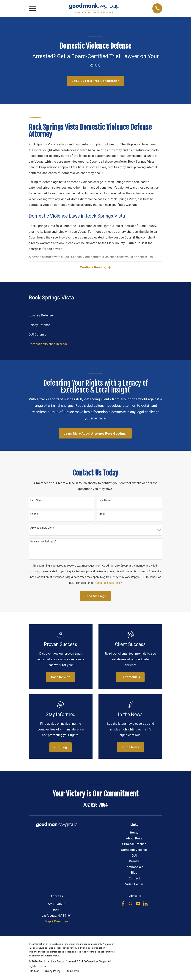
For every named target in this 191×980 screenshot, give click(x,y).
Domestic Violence (134, 850)
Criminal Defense (134, 845)
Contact (134, 879)
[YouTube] (138, 904)
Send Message (95, 597)
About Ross (134, 839)
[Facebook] (123, 904)
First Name (37, 501)
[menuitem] (96, 316)
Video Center (134, 885)
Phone (34, 515)
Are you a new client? (43, 528)
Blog (134, 873)
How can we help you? (43, 542)
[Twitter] (131, 904)
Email (102, 515)
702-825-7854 (95, 806)
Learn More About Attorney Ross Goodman (95, 434)
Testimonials (134, 868)
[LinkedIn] (145, 904)
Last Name (105, 501)
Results (134, 862)
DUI (134, 856)
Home (134, 833)
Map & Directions (57, 922)
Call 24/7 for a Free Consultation (95, 81)
